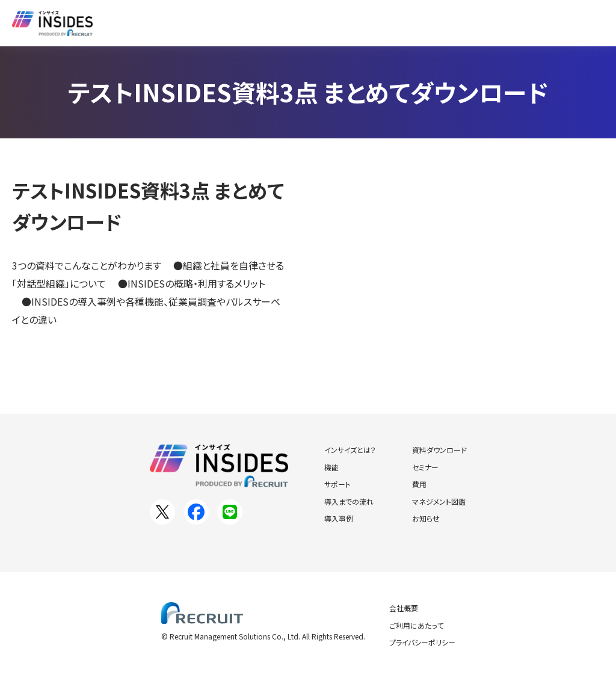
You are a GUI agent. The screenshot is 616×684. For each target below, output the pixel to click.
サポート (337, 484)
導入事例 (248, 23)
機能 (331, 467)
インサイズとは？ (162, 23)
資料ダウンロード (328, 23)
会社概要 (404, 608)
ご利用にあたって (416, 625)
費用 (419, 484)
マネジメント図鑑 (439, 501)
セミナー (409, 23)
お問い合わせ (553, 23)
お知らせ (473, 23)
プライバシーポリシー (422, 642)
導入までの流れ (349, 501)
